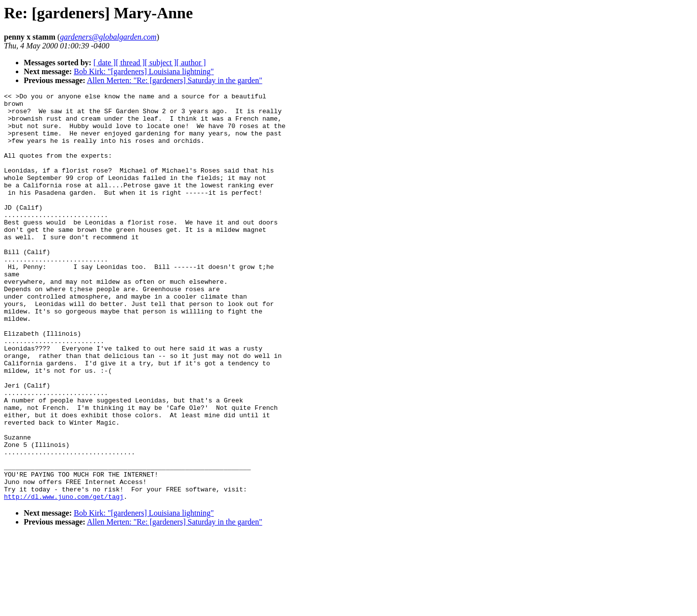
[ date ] (105, 63)
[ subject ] (161, 63)
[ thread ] (130, 63)
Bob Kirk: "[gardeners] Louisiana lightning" (144, 71)
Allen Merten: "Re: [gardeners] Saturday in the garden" (175, 80)
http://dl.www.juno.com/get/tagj (64, 578)
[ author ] (191, 63)
